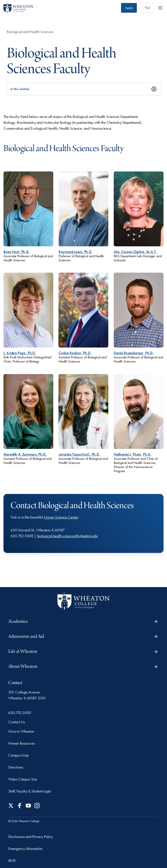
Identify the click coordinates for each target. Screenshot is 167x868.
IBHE (12, 861)
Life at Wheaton (83, 652)
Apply (129, 8)
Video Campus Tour (23, 779)
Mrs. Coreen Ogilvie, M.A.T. (135, 252)
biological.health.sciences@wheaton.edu (67, 536)
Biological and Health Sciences (30, 32)
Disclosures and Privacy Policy (31, 837)
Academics (83, 622)
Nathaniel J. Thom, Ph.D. (133, 454)
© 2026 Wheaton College (24, 821)
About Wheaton (83, 667)
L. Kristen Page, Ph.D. (20, 353)
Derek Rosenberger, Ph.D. (134, 353)
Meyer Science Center (61, 517)
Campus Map (18, 755)
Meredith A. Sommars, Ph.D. (25, 454)
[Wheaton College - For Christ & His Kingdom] (83, 601)
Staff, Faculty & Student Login (30, 791)
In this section (20, 89)
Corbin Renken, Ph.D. (75, 353)
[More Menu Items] (160, 8)
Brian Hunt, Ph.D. (17, 252)
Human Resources (22, 743)
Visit (147, 8)
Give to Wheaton (21, 731)
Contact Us (17, 722)
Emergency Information (25, 849)
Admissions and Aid (83, 637)
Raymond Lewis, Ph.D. (75, 252)
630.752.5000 (20, 713)
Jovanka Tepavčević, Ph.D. (79, 454)
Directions (16, 767)
